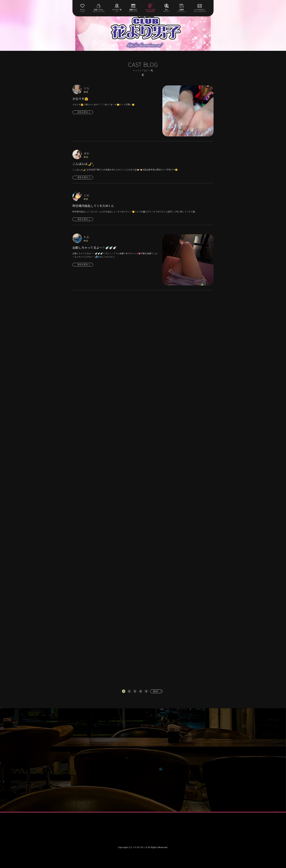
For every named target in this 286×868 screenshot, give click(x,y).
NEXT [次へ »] (156, 691)
